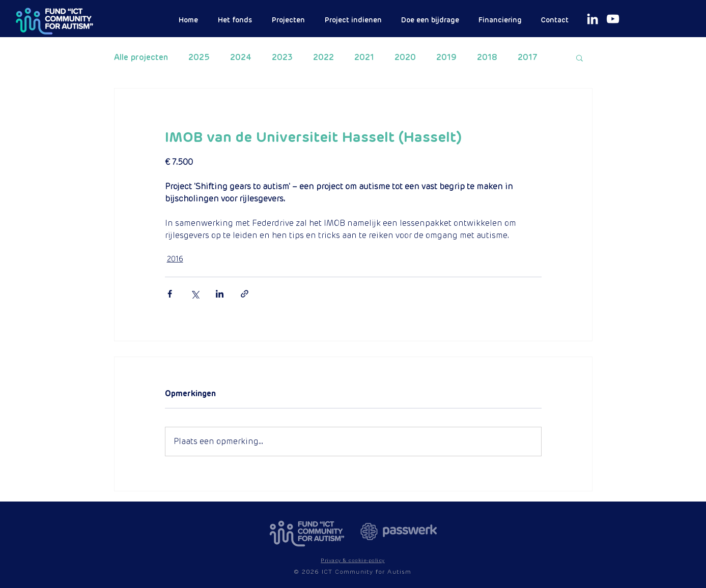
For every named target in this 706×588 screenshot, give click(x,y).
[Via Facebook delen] (170, 294)
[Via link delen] (245, 294)
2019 (446, 57)
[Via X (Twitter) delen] (195, 294)
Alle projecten (141, 57)
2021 (364, 57)
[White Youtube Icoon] (613, 19)
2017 (528, 57)
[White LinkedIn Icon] (592, 19)
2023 (282, 57)
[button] (580, 57)
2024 (241, 57)
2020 (405, 57)
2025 (199, 57)
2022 (323, 57)
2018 (487, 57)
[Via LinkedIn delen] (220, 294)
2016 (175, 259)
